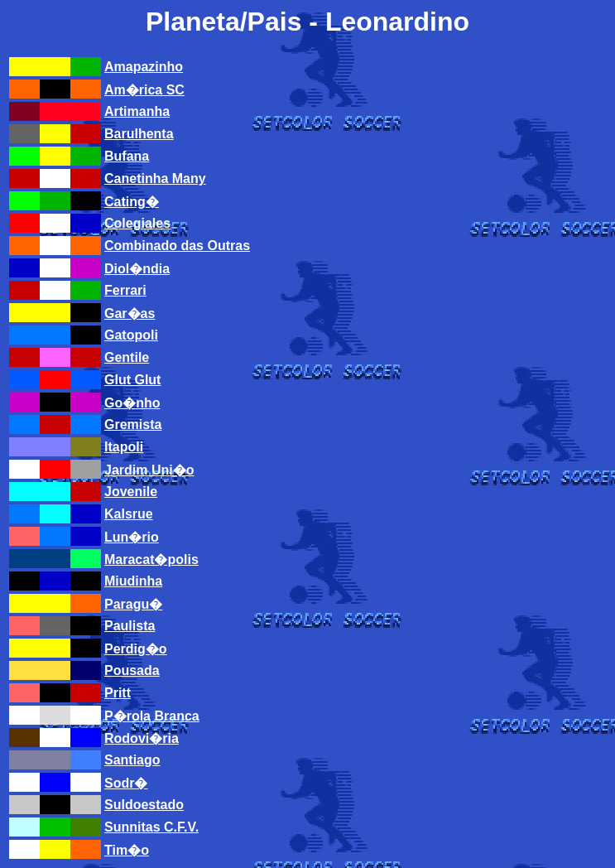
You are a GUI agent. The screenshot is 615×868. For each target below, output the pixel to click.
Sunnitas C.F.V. (151, 827)
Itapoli (124, 447)
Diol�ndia (137, 269)
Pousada (132, 670)
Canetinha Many (155, 178)
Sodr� (126, 783)
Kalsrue (129, 514)
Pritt (118, 693)
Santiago (132, 760)
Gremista (133, 424)
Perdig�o (136, 649)
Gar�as (130, 313)
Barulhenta (139, 134)
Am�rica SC (144, 90)
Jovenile (131, 492)
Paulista (130, 626)
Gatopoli (131, 335)
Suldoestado (144, 805)
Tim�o (127, 850)
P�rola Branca (152, 716)
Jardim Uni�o (149, 470)
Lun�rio (132, 537)
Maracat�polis (151, 559)
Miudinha (133, 581)
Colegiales (137, 223)
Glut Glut (132, 380)
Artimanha (137, 111)
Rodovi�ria (142, 738)
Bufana (127, 156)
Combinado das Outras (177, 246)
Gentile (127, 357)
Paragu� (133, 604)
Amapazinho (144, 67)
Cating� (132, 202)
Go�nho (132, 403)
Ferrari (125, 290)
